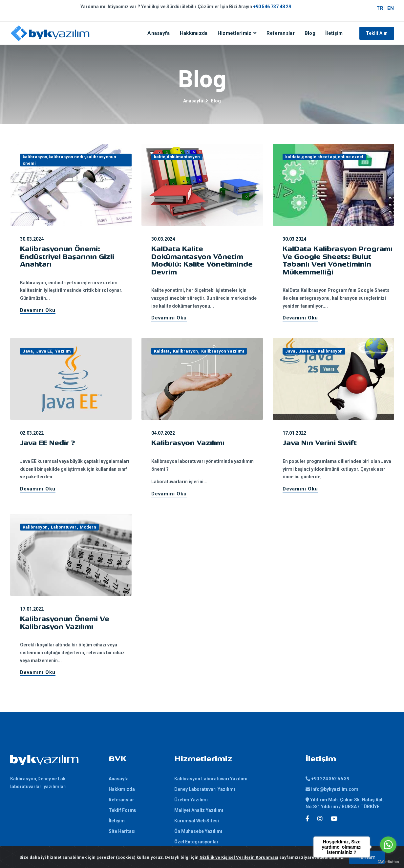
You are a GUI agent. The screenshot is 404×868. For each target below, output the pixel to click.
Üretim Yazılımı (191, 800)
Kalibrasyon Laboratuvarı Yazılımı (211, 779)
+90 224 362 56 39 (327, 779)
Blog (310, 33)
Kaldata (162, 351)
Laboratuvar (64, 527)
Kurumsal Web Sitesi (197, 821)
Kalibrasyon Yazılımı (223, 351)
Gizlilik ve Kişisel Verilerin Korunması (239, 857)
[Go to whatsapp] (388, 845)
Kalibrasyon (185, 351)
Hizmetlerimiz (235, 33)
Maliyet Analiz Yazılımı (199, 810)
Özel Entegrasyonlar (196, 842)
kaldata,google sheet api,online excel (324, 157)
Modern (88, 527)
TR (380, 8)
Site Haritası (122, 831)
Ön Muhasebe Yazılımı (198, 831)
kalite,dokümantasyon (177, 157)
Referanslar (281, 33)
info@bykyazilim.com (332, 789)
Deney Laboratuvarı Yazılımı (205, 789)
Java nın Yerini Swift (320, 444)
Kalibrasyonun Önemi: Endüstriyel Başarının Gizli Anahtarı (67, 257)
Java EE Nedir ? (48, 444)
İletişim (334, 33)
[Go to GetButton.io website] (388, 862)
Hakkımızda (194, 33)
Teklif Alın (377, 33)
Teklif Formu (123, 810)
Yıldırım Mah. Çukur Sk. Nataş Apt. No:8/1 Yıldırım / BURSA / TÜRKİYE (345, 803)
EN (391, 8)
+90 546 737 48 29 (272, 7)
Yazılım (63, 351)
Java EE (44, 351)
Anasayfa (159, 33)
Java (28, 351)
